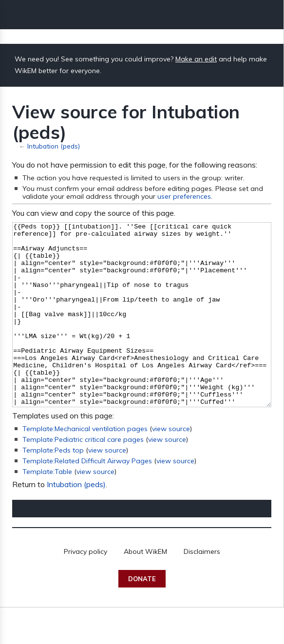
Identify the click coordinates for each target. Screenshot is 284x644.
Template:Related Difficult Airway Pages (87, 497)
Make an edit (196, 59)
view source (171, 465)
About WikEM (145, 588)
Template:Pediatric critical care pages (83, 476)
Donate (142, 615)
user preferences (184, 196)
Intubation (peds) (54, 146)
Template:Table (47, 508)
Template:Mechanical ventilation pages (85, 465)
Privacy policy (85, 588)
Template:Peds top (53, 487)
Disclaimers (202, 588)
